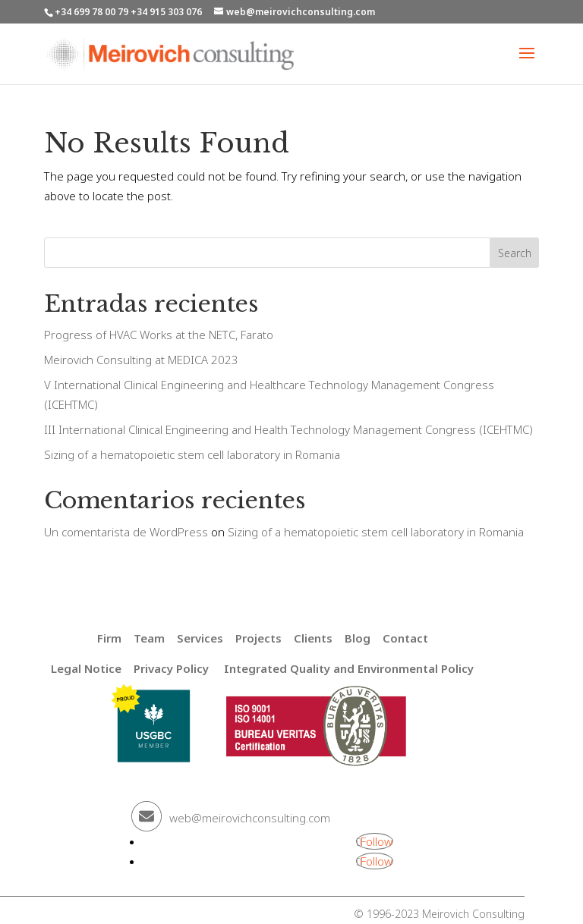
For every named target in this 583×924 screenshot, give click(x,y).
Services (200, 638)
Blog (358, 638)
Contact (405, 638)
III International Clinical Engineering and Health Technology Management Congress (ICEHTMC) (288, 429)
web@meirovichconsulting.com (250, 818)
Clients (313, 638)
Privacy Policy (171, 668)
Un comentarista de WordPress (126, 532)
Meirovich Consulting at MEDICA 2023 (141, 360)
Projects (258, 638)
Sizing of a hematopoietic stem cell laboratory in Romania (192, 454)
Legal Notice (86, 668)
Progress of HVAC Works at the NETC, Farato (159, 335)
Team (149, 638)
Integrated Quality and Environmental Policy (349, 668)
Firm (109, 638)
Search (515, 253)
